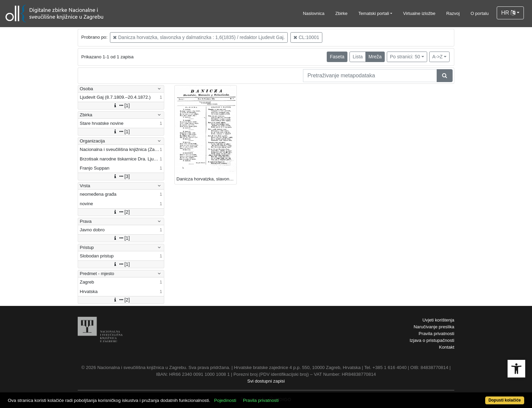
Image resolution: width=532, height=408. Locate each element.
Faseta (337, 57)
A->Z (438, 57)
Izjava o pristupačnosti (432, 340)
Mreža (375, 57)
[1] (121, 105)
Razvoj (453, 13)
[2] (121, 212)
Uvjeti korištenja (438, 320)
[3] (121, 176)
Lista (358, 57)
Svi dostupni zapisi (266, 381)
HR (508, 13)
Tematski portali (374, 13)
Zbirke (341, 13)
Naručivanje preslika (434, 327)
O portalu (480, 13)
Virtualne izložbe (419, 13)
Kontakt (447, 347)
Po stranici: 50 (405, 57)
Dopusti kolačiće (505, 400)
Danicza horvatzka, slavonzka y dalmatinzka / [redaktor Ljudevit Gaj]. (206, 179)
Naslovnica (314, 13)
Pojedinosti (225, 400)
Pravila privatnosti (436, 334)
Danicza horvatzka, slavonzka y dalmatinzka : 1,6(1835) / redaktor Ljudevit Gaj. (199, 37)
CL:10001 (306, 37)
